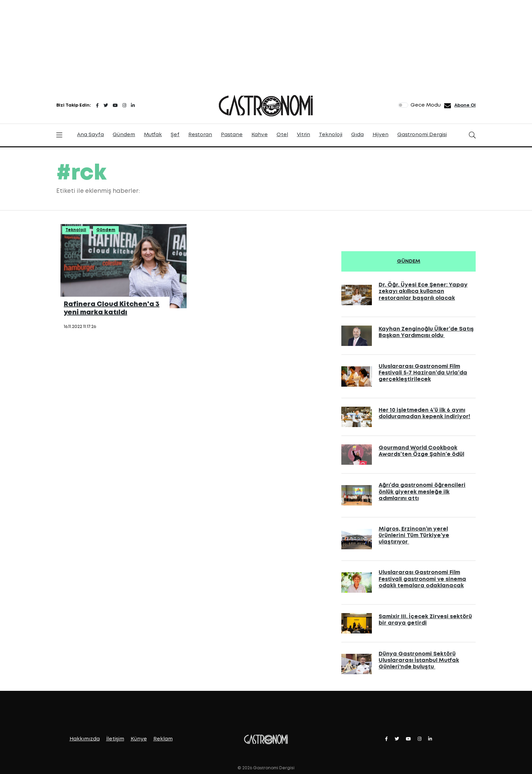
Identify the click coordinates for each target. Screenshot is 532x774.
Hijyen (381, 135)
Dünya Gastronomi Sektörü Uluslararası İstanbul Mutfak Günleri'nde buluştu (419, 660)
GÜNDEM (409, 261)
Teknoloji (331, 135)
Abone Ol (465, 105)
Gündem (124, 135)
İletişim (115, 739)
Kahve (260, 135)
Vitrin (303, 135)
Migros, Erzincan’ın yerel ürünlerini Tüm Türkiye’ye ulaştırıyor (414, 536)
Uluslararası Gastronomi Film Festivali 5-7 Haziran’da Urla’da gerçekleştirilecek (423, 373)
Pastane (232, 135)
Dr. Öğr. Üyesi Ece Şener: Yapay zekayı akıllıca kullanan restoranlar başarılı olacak (423, 291)
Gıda (357, 135)
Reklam (163, 739)
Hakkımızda (85, 739)
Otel (282, 135)
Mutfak (153, 135)
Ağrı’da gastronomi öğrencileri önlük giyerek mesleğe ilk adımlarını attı (422, 492)
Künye (139, 739)
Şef (175, 135)
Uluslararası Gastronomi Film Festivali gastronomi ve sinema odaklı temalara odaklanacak (422, 579)
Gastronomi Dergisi (422, 135)
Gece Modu (426, 105)
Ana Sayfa (90, 135)
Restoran (200, 135)
